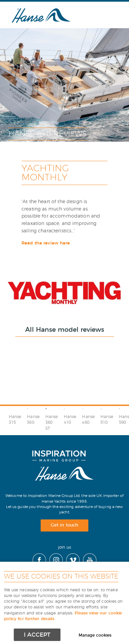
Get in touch (64, 525)
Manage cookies (95, 635)
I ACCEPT (37, 635)
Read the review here (46, 243)
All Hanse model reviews (65, 330)
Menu (107, 15)
